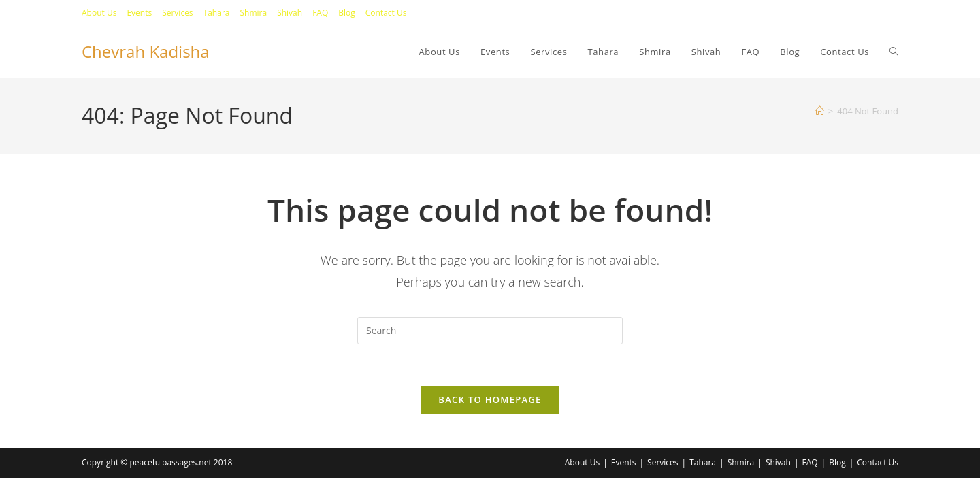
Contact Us (386, 13)
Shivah (290, 13)
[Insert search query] (490, 331)
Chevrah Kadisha (146, 51)
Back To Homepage (490, 399)
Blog (347, 13)
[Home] (820, 111)
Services (177, 13)
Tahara (217, 13)
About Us (99, 13)
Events (139, 13)
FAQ (320, 13)
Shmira (253, 13)
